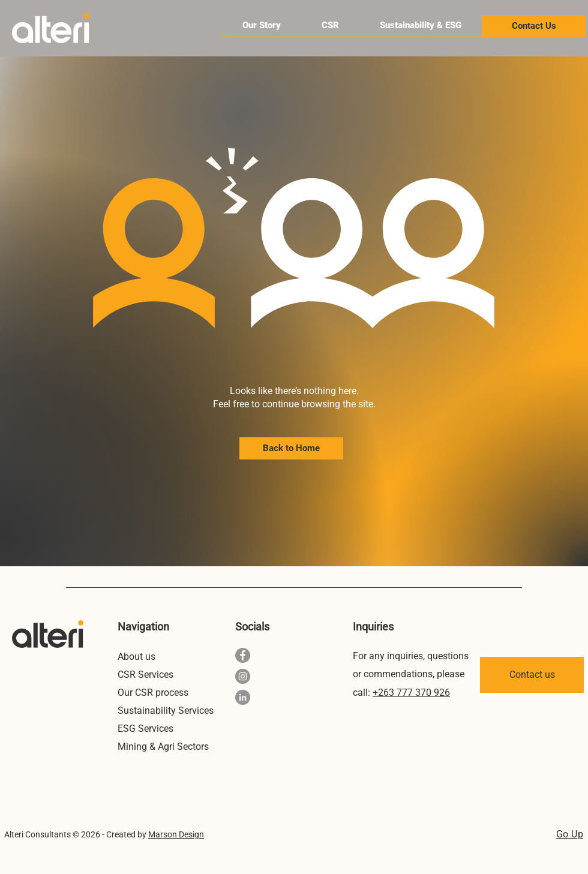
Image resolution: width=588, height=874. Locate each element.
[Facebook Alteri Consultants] (243, 655)
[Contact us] (532, 675)
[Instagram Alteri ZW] (243, 676)
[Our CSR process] (154, 692)
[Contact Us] (534, 26)
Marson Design (176, 834)
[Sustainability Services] (169, 710)
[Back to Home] (291, 448)
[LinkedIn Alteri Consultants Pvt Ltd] (243, 697)
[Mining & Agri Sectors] (166, 746)
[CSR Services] (154, 674)
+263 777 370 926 (411, 693)
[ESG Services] (154, 728)
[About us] (154, 656)
